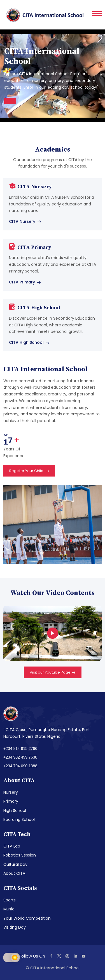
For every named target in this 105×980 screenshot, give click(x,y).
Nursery (11, 792)
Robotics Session (20, 855)
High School (15, 810)
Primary (11, 801)
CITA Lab (12, 846)
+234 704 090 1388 (20, 766)
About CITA (14, 873)
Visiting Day (15, 927)
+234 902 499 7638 (20, 757)
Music (9, 909)
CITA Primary (25, 282)
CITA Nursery (25, 221)
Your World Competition (27, 918)
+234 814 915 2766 (20, 748)
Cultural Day (15, 864)
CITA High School (29, 342)
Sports (10, 900)
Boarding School (19, 819)
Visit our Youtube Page (53, 673)
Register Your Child (29, 471)
